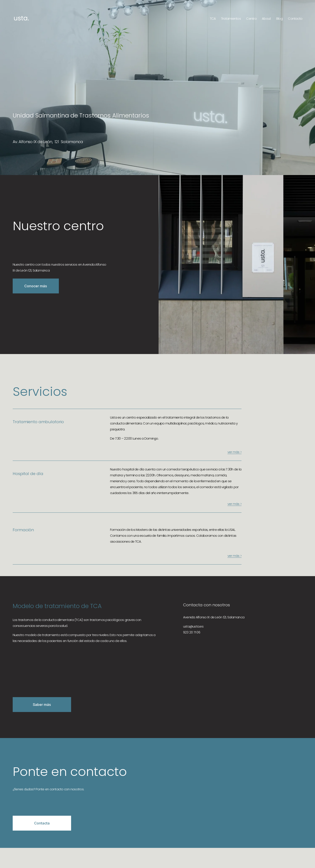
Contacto (295, 18)
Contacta (42, 823)
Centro (251, 18)
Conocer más (36, 286)
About (266, 18)
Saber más (42, 705)
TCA (213, 18)
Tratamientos (231, 18)
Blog (279, 18)
